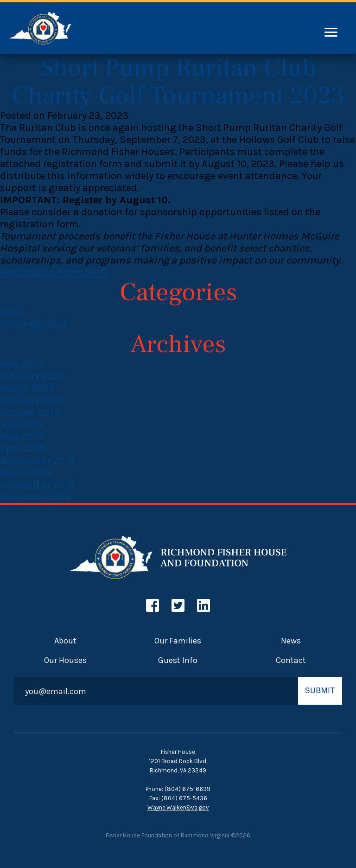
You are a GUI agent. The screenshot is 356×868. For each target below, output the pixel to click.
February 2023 (32, 376)
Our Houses (65, 660)
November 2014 (35, 497)
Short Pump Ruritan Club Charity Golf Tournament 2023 (178, 82)
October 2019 (30, 412)
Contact (291, 660)
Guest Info (178, 660)
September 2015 (37, 485)
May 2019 (21, 437)
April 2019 (22, 449)
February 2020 (32, 400)
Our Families (178, 641)
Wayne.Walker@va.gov (178, 807)
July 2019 (21, 424)
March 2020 (27, 388)
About (65, 641)
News (291, 641)
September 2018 (37, 461)
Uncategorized (33, 324)
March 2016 (26, 473)
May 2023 (22, 364)
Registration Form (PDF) (54, 272)
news (12, 312)
